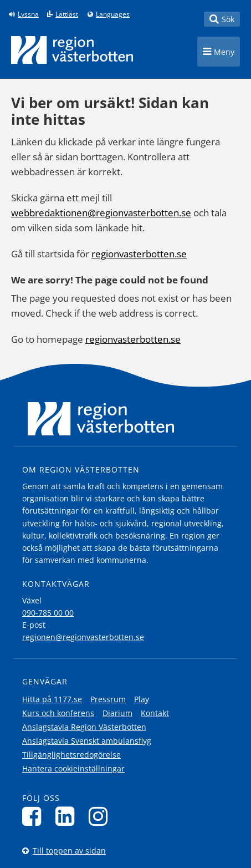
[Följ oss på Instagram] (101, 816)
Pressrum (108, 699)
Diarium (117, 713)
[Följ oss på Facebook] (35, 816)
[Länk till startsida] (72, 50)
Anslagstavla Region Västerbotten (84, 727)
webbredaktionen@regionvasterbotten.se (101, 213)
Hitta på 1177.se (52, 699)
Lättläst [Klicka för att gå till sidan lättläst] (67, 14)
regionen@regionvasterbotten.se (83, 637)
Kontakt (155, 713)
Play (142, 699)
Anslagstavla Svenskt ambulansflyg (87, 741)
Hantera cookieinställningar (73, 768)
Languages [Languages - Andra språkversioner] (113, 14)
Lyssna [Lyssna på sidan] (28, 14)
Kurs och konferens (58, 713)
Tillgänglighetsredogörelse (71, 755)
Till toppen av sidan (69, 851)
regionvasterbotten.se (139, 254)
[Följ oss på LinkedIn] (68, 816)
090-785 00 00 (48, 613)
